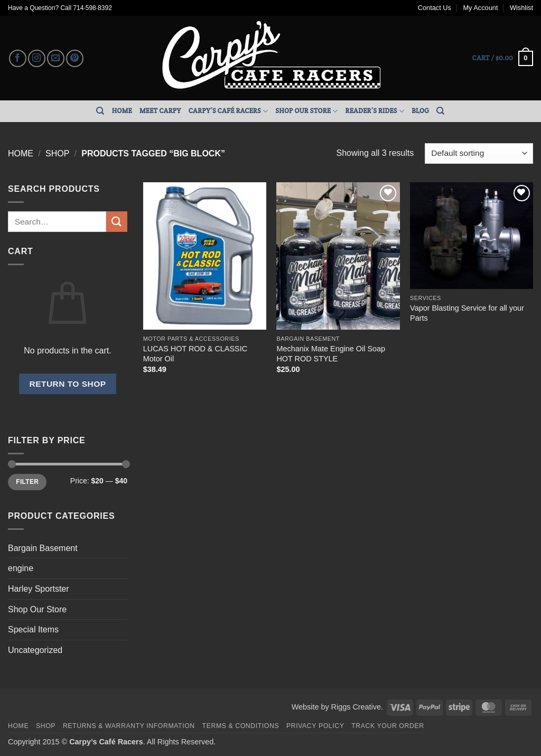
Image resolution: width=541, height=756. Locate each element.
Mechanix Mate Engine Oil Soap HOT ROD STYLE (331, 354)
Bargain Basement (43, 548)
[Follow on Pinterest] (75, 58)
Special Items (33, 629)
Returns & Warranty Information (129, 726)
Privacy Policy (315, 726)
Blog (420, 111)
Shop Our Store (306, 111)
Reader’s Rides (375, 111)
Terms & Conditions (241, 726)
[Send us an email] (56, 58)
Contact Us (435, 8)
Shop (57, 153)
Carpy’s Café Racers (228, 111)
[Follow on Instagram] (37, 58)
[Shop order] (479, 153)
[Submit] (117, 222)
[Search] (100, 111)
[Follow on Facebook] (18, 58)
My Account (480, 8)
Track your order (388, 726)
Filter (27, 482)
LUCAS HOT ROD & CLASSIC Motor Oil (195, 354)
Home (122, 111)
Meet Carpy (160, 111)
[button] (503, 59)
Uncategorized (35, 650)
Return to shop (67, 384)
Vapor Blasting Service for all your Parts (467, 313)
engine (21, 568)
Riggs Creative (356, 707)
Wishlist (521, 8)
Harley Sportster (39, 589)
